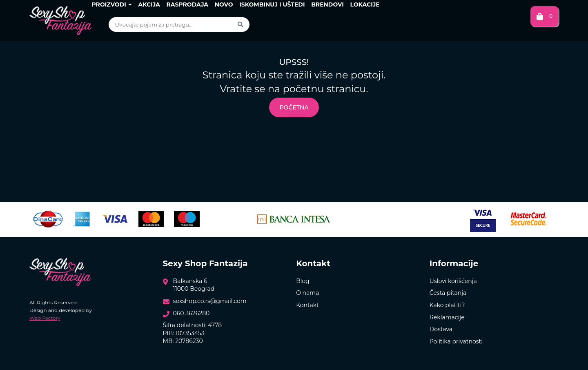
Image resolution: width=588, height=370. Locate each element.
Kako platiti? (447, 305)
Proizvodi (111, 4)
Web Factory (45, 318)
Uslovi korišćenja (453, 281)
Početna (294, 107)
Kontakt (307, 305)
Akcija (149, 4)
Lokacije (365, 4)
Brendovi (327, 4)
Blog (303, 281)
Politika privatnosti (456, 341)
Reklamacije (447, 317)
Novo (224, 4)
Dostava (441, 329)
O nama (307, 293)
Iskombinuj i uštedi (272, 4)
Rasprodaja (187, 4)
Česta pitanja (448, 293)
